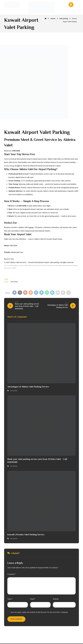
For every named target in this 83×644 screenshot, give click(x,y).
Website (56, 600)
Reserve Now (9, 260)
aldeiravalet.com (17, 253)
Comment (12, 575)
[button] (14, 293)
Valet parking (14, 282)
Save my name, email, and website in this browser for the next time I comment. (39, 613)
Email (33, 600)
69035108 (13, 246)
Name (10, 600)
